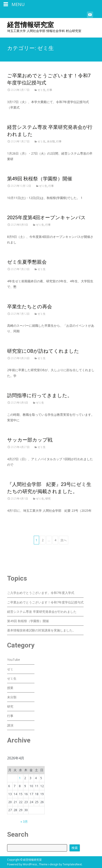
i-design (54, 864)
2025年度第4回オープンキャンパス (46, 218)
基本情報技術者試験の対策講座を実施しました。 (41, 630)
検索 (75, 848)
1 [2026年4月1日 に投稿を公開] (20, 778)
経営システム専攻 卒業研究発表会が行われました (42, 612)
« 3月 (24, 821)
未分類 (51, 141)
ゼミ (10, 669)
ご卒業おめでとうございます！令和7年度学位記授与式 (45, 602)
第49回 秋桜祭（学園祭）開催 (40, 179)
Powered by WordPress (22, 864)
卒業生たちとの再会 (30, 307)
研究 (48, 499)
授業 (10, 688)
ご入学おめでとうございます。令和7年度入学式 (41, 593)
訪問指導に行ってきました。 (40, 395)
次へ (64, 540)
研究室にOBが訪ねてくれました (43, 351)
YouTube (14, 660)
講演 (10, 725)
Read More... (17, 121)
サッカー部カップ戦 (30, 440)
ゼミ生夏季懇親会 (27, 262)
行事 (50, 90)
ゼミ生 (42, 90)
